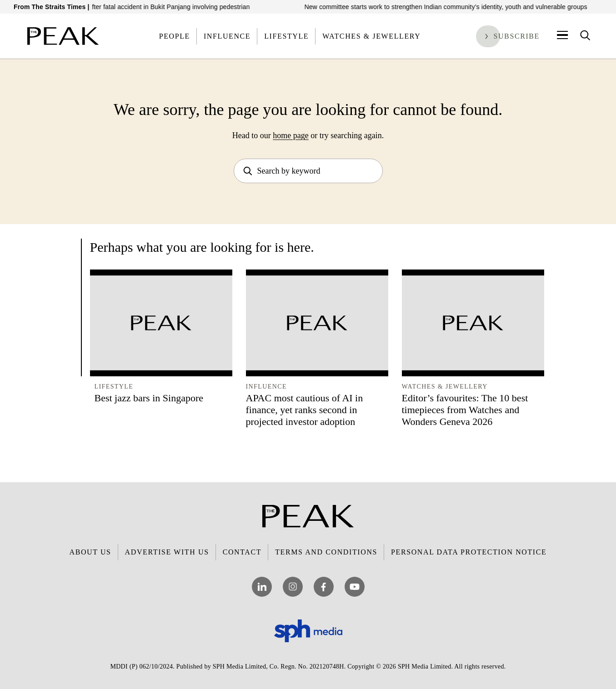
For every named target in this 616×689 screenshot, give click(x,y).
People (175, 36)
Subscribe (516, 36)
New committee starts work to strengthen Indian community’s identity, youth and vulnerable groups (452, 7)
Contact (242, 552)
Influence (227, 36)
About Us (90, 552)
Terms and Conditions (326, 552)
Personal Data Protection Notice (469, 552)
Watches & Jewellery (371, 36)
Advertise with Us (167, 552)
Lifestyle (286, 36)
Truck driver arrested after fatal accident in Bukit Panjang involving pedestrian (145, 7)
